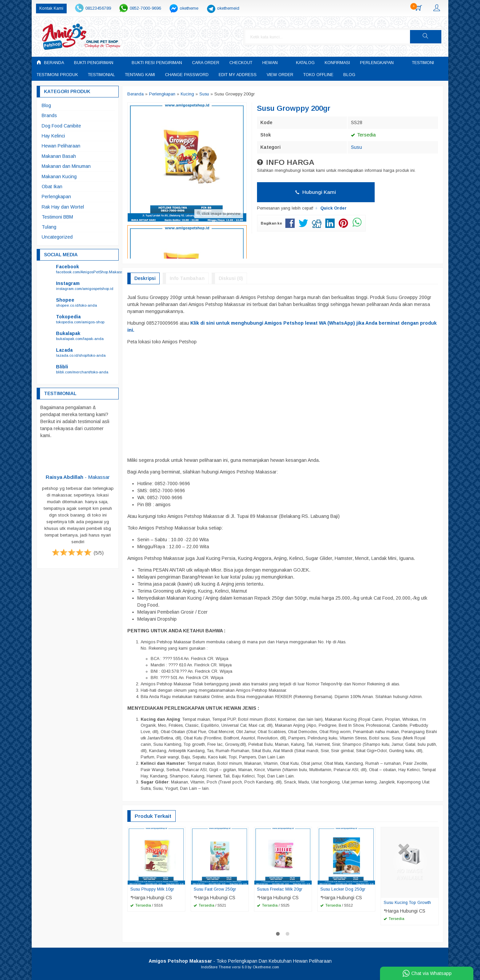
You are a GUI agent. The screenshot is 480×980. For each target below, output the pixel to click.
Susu (356, 147)
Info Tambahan (187, 278)
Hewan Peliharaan (61, 146)
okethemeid (228, 8)
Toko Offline (318, 75)
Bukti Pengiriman (94, 63)
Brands (49, 115)
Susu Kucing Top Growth (407, 903)
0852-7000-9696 (145, 8)
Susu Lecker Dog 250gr (343, 889)
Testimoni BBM (57, 217)
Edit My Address (238, 75)
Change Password (187, 75)
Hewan (270, 63)
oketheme (189, 8)
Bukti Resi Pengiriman (157, 63)
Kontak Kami (51, 8)
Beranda (50, 63)
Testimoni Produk (57, 75)
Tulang (49, 227)
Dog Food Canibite (61, 126)
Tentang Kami (140, 75)
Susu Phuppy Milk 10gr (152, 889)
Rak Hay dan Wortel (63, 207)
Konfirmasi (337, 63)
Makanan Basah (59, 156)
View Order (280, 75)
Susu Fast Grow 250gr (215, 889)
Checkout (241, 63)
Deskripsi (145, 278)
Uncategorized (57, 237)
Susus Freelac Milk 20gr (280, 889)
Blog (349, 75)
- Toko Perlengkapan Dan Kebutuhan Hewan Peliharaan (240, 961)
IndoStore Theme (216, 967)
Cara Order (206, 63)
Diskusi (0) (231, 278)
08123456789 (98, 8)
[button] (426, 37)
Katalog (305, 63)
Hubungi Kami (316, 192)
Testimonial (101, 75)
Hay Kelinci (53, 136)
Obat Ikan (52, 187)
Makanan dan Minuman (66, 166)
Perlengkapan (377, 63)
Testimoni (423, 63)
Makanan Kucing (59, 177)
